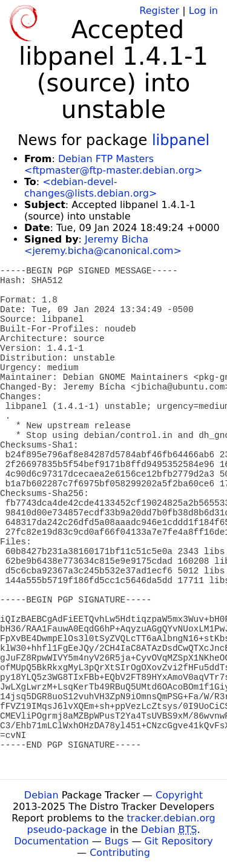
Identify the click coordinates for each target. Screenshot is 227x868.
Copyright (179, 795)
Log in (203, 11)
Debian (41, 795)
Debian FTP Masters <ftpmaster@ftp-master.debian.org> (113, 165)
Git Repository (179, 841)
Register (159, 11)
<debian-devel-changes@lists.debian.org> (90, 188)
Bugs (117, 841)
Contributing (120, 853)
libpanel (181, 140)
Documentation (51, 841)
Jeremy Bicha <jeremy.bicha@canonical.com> (103, 245)
